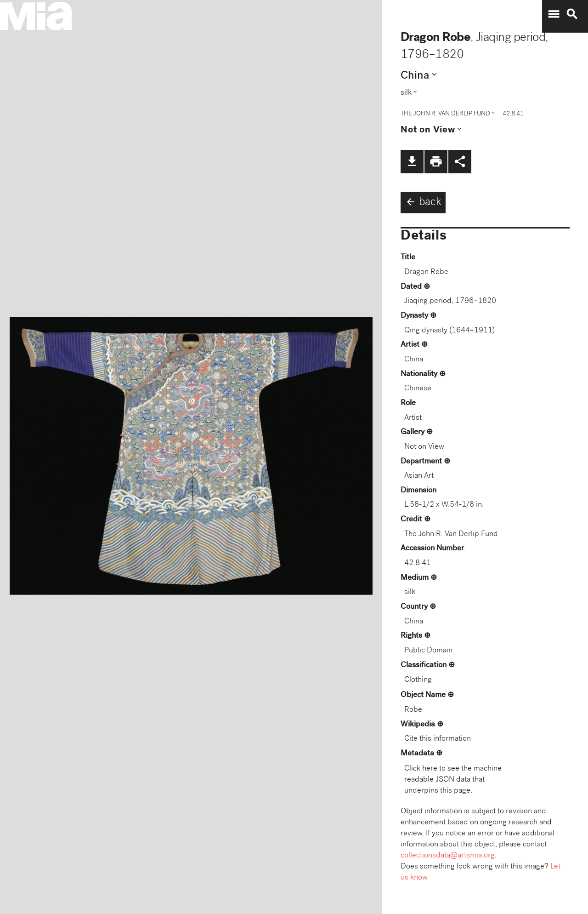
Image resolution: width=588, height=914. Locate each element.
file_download (412, 161)
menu (554, 14)
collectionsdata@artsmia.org (448, 856)
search (572, 14)
